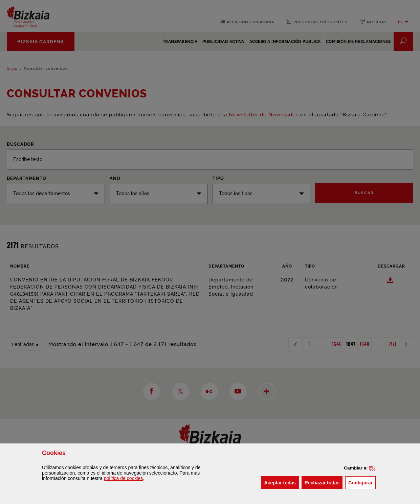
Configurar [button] (362, 482)
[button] (372, 468)
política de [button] (123, 478)
